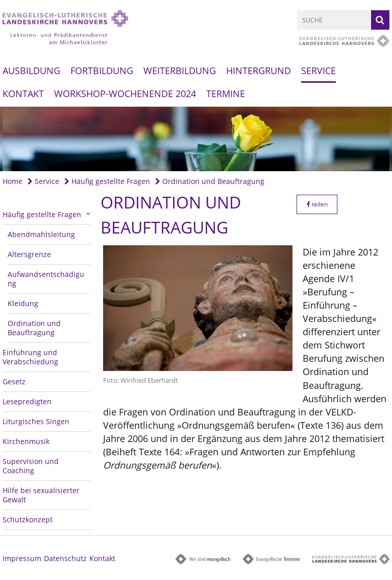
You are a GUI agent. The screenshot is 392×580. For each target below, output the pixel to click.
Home (13, 181)
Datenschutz (65, 558)
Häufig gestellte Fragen (107, 181)
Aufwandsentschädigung (46, 279)
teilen (317, 204)
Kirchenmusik (26, 441)
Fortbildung (102, 71)
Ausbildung (31, 71)
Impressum (22, 558)
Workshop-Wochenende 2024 (125, 94)
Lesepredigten (27, 401)
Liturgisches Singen (36, 421)
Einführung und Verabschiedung (30, 357)
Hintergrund (259, 71)
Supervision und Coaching (31, 466)
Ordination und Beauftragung (210, 181)
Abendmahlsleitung (41, 234)
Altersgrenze (29, 254)
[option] (196, 139)
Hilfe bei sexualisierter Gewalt (41, 495)
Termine (226, 94)
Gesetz (14, 381)
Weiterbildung (180, 71)
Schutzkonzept (28, 519)
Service (318, 71)
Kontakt (23, 94)
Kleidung (23, 303)
